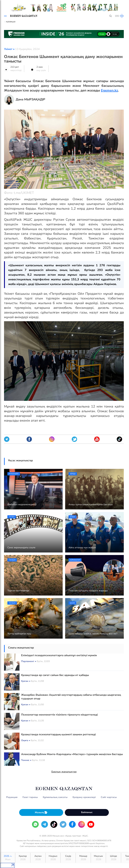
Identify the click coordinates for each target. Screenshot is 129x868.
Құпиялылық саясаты (55, 797)
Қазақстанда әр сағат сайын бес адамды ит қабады (55, 675)
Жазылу (41, 812)
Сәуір (68, 858)
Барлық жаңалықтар (64, 772)
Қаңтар (23, 858)
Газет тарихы (30, 797)
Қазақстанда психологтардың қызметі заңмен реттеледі (58, 734)
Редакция (12, 797)
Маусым (98, 858)
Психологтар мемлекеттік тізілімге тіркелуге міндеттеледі (59, 715)
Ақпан (38, 858)
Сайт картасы (109, 797)
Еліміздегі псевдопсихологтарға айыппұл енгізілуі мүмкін (59, 655)
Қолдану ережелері (84, 797)
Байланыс (87, 812)
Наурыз (53, 858)
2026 (8, 858)
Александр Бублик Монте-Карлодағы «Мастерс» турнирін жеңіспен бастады (72, 754)
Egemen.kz (109, 90)
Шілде (113, 858)
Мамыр (83, 858)
